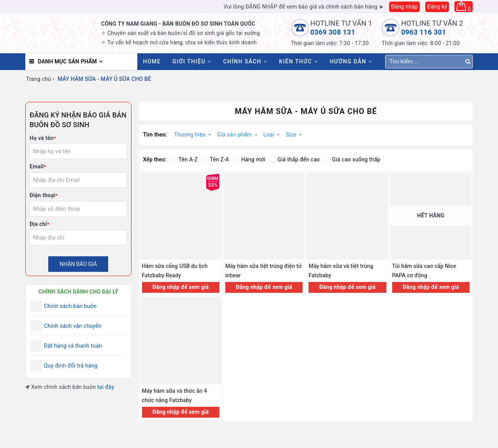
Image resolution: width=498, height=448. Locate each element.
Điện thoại (44, 195)
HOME (152, 61)
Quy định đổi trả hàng (71, 366)
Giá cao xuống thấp (352, 159)
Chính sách (245, 61)
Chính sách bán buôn (70, 306)
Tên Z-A (215, 159)
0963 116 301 (423, 32)
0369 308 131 (333, 32)
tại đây (106, 387)
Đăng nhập (404, 7)
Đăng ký (437, 7)
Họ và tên (43, 138)
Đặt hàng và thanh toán (73, 346)
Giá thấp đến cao (295, 159)
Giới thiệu (192, 61)
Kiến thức (298, 61)
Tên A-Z (184, 159)
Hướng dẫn (351, 61)
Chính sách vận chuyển (73, 326)
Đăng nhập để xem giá (181, 287)
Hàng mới (249, 159)
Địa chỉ (39, 224)
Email (38, 166)
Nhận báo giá (78, 264)
